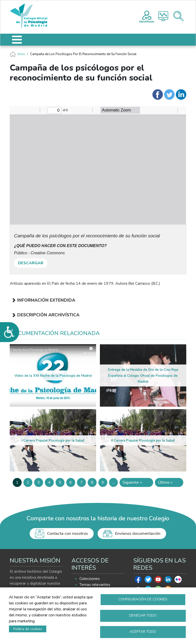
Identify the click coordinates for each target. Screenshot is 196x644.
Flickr (178, 581)
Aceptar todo (143, 632)
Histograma (163, 16)
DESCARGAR (31, 263)
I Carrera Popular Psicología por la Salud (53, 440)
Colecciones (90, 579)
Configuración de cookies (143, 599)
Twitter (148, 581)
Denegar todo (143, 615)
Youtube (158, 581)
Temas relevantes (95, 585)
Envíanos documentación (138, 534)
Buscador (178, 16)
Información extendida (46, 300)
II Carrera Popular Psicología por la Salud (143, 440)
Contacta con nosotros (67, 534)
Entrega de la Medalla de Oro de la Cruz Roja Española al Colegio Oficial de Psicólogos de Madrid (143, 376)
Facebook (138, 581)
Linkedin (168, 581)
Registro (147, 16)
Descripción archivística (48, 315)
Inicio (21, 54)
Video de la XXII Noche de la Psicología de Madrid (53, 376)
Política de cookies (28, 629)
